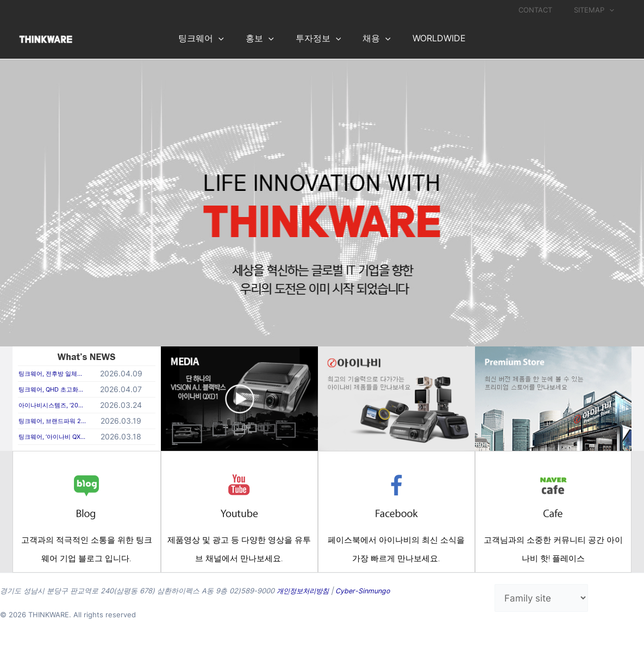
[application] (613, 10)
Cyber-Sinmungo (368, 591)
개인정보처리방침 (305, 591)
